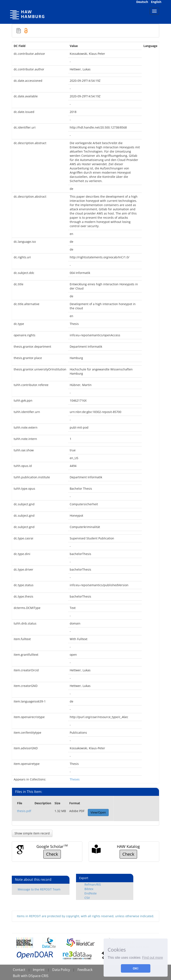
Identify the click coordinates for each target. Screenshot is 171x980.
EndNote (91, 893)
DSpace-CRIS (38, 976)
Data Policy (61, 970)
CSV (87, 898)
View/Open (98, 812)
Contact (19, 970)
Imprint (39, 970)
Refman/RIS (93, 884)
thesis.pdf (24, 811)
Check (52, 854)
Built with (21, 976)
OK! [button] (136, 968)
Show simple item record (32, 833)
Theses (75, 779)
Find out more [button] (153, 958)
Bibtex (89, 889)
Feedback (85, 970)
